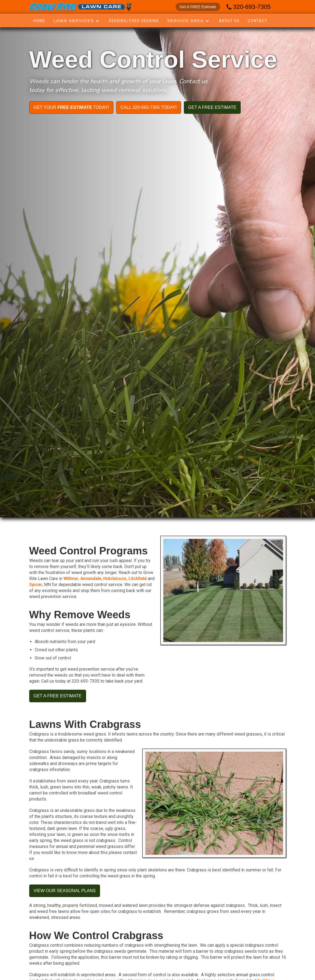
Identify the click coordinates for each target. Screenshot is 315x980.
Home (39, 21)
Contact (258, 21)
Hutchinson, (116, 579)
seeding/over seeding (134, 21)
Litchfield (138, 579)
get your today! (71, 107)
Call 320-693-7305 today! (149, 107)
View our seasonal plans (65, 891)
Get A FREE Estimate (198, 7)
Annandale (91, 579)
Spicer (36, 585)
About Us (229, 21)
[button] (77, 21)
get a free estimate (212, 107)
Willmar (71, 579)
